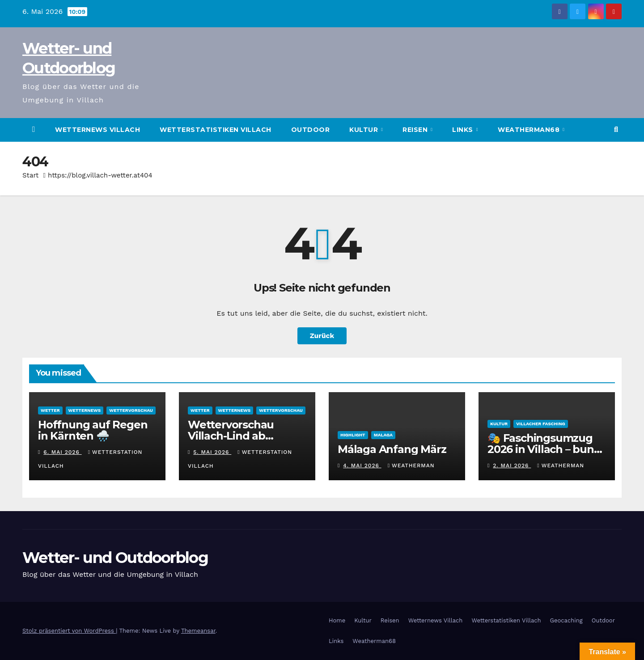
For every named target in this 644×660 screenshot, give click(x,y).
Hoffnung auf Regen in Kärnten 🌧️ (93, 430)
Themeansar (198, 631)
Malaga (383, 435)
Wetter (50, 410)
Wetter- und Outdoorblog (115, 558)
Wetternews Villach (97, 130)
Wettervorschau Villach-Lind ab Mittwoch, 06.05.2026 (243, 436)
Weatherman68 (530, 130)
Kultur (365, 130)
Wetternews (85, 410)
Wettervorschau (131, 410)
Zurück (322, 336)
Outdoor (311, 130)
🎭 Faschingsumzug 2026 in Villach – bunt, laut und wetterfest (544, 449)
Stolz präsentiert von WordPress (69, 631)
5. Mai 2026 (212, 452)
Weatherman (411, 465)
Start (30, 175)
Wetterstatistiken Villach (216, 130)
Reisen (416, 130)
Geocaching (566, 620)
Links (464, 130)
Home (337, 620)
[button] (616, 129)
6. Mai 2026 (62, 452)
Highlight (353, 435)
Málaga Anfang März (392, 449)
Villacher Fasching (541, 424)
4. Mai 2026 (362, 465)
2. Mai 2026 (512, 465)
